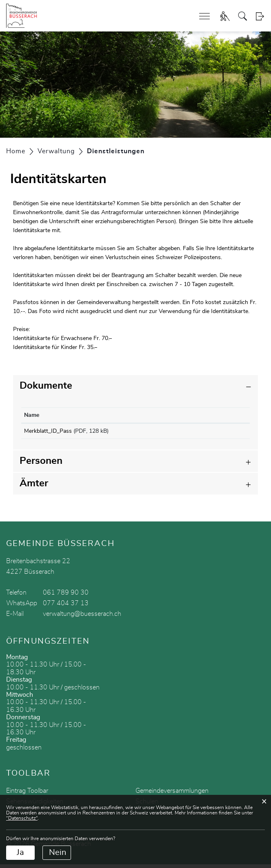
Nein (58, 852)
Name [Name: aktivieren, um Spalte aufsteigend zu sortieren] (32, 415)
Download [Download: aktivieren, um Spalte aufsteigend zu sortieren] (197, 415)
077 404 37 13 (66, 607)
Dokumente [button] (46, 386)
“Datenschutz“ (22, 818)
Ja (20, 852)
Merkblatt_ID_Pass (48, 431)
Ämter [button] (34, 487)
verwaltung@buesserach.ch (82, 617)
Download (215, 433)
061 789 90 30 (66, 596)
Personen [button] (41, 465)
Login (260, 16)
